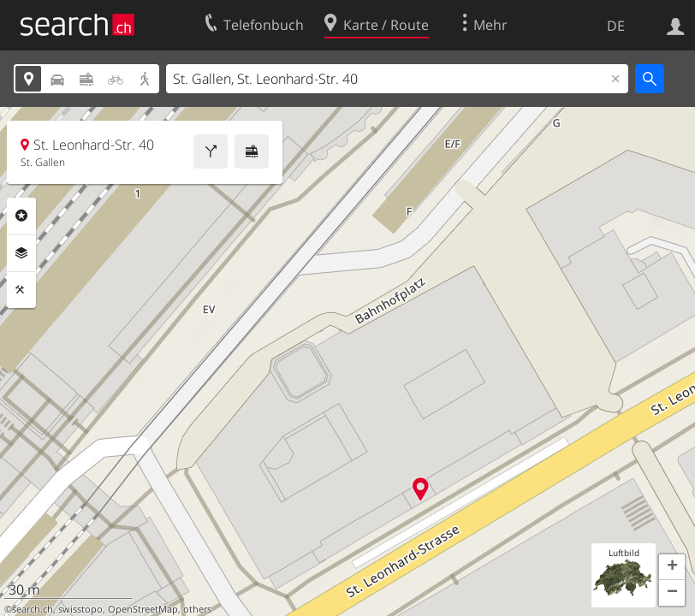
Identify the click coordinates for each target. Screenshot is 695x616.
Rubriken (21, 216)
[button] (672, 567)
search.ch (33, 609)
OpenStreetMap (143, 609)
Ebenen (21, 253)
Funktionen (21, 290)
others (197, 609)
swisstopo (80, 609)
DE (616, 26)
